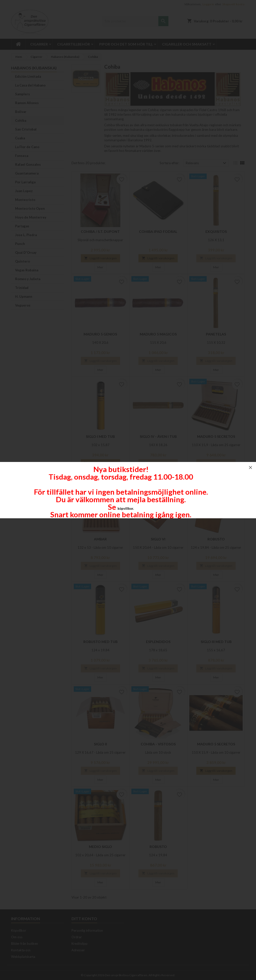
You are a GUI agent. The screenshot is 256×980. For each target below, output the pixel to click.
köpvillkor (125, 508)
